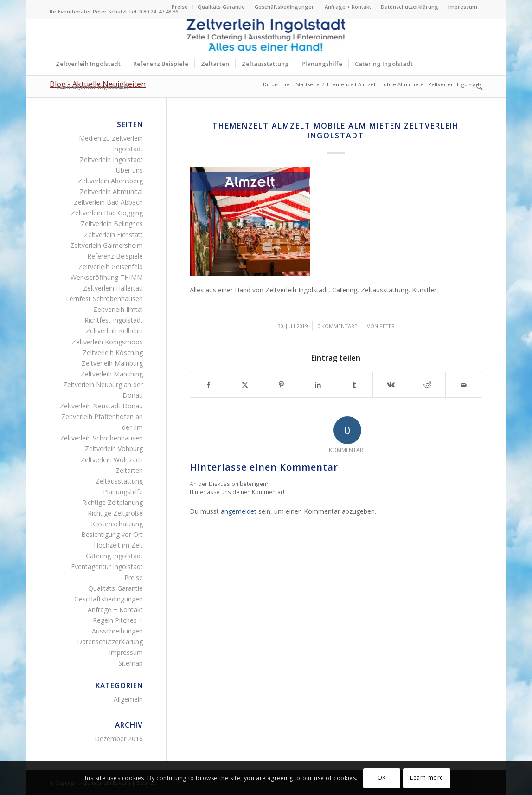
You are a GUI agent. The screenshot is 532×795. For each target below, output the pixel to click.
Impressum (463, 7)
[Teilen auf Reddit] (427, 385)
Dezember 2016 (119, 739)
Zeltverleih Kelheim (114, 331)
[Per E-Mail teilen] (464, 385)
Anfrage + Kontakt (348, 7)
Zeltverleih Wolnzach (112, 460)
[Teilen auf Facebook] (208, 385)
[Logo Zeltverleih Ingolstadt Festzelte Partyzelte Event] (266, 35)
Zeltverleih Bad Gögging (107, 213)
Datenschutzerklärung (410, 7)
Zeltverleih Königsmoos (107, 342)
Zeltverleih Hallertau (113, 288)
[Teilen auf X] (245, 385)
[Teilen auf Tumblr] (354, 385)
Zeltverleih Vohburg (114, 449)
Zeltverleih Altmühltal (111, 191)
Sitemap (131, 663)
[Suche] (476, 87)
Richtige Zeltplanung (112, 502)
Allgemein (128, 699)
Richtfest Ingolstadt (114, 320)
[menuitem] (180, 7)
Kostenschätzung (117, 524)
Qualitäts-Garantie (221, 7)
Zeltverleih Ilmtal (118, 309)
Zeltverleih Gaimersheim (106, 245)
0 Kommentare (337, 326)
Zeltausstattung (119, 481)
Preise (180, 7)
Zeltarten (129, 470)
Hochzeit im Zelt (118, 545)
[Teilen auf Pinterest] (282, 385)
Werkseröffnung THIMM (107, 277)
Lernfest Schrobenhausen (104, 299)
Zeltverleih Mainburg (112, 363)
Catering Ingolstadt (114, 556)
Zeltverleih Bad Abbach (108, 202)
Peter (387, 326)
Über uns (129, 170)
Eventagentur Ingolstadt (107, 566)
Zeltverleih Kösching (113, 352)
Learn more (427, 778)
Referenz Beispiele (115, 256)
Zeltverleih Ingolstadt (111, 159)
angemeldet (239, 511)
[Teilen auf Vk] (391, 385)
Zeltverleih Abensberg (110, 181)
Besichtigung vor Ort (112, 534)
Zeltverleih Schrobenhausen (101, 438)
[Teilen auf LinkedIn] (318, 385)
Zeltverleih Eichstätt (113, 235)
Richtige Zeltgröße (115, 513)
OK (382, 778)
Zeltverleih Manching (112, 374)
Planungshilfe (123, 492)
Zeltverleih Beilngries (112, 223)
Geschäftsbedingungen (285, 7)
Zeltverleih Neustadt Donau (101, 406)
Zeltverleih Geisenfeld (111, 267)
